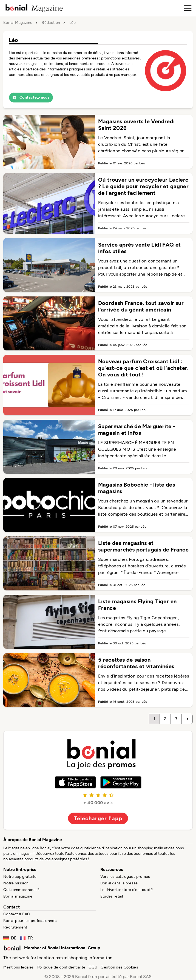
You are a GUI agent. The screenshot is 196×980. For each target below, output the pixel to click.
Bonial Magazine (18, 23)
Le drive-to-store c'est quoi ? (127, 890)
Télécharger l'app (98, 818)
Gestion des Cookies (119, 967)
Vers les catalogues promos (125, 877)
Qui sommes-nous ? (21, 890)
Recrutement (15, 927)
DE (10, 938)
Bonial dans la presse (119, 883)
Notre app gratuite (20, 877)
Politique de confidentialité (61, 967)
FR (27, 938)
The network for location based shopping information (58, 958)
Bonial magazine (18, 896)
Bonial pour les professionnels (30, 921)
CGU (93, 967)
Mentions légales (19, 967)
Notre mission (16, 883)
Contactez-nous (31, 97)
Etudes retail (112, 896)
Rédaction (51, 23)
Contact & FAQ (17, 914)
